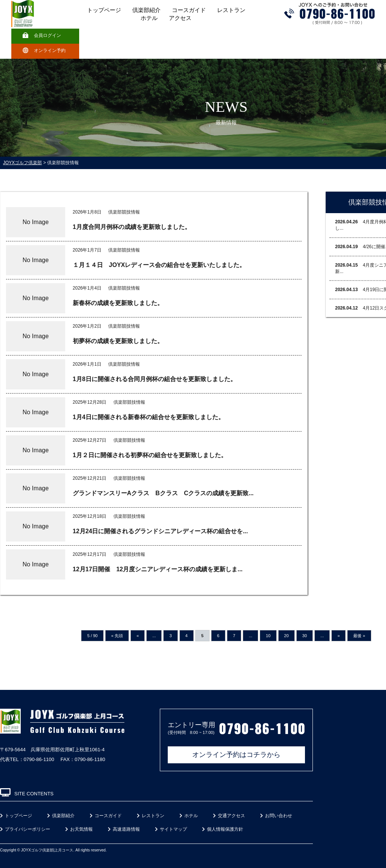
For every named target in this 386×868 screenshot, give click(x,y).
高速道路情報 (124, 829)
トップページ (104, 10)
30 (305, 636)
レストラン (231, 10)
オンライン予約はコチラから (236, 755)
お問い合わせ (276, 816)
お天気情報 (79, 829)
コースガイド (189, 10)
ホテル (149, 18)
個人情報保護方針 (223, 829)
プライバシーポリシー (25, 829)
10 (268, 636)
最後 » (359, 636)
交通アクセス (229, 816)
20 (286, 636)
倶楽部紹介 (146, 10)
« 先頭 (117, 636)
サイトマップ (171, 829)
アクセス (180, 18)
